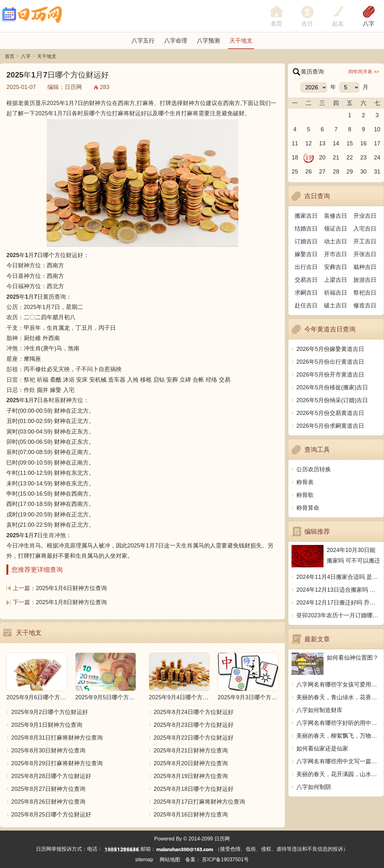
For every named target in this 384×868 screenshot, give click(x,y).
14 (336, 143)
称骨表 (305, 482)
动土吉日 (336, 241)
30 (364, 172)
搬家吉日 (306, 216)
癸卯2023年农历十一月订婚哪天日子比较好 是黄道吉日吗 (338, 615)
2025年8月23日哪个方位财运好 (194, 725)
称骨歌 (305, 495)
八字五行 (143, 41)
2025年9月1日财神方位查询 (47, 725)
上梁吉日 (336, 280)
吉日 (307, 24)
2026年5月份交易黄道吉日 (330, 413)
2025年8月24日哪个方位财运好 (194, 712)
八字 (369, 24)
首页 (10, 56)
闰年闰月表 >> (364, 72)
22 (350, 158)
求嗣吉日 (306, 293)
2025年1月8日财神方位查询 (71, 602)
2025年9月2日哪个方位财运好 (50, 712)
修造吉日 (365, 305)
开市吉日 (336, 254)
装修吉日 (336, 216)
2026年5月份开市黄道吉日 (330, 375)
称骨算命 (308, 508)
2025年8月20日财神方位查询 (191, 763)
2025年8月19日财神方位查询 (191, 776)
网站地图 (170, 860)
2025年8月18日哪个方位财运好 (194, 789)
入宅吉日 (365, 229)
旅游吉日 (365, 280)
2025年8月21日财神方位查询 (191, 750)
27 (322, 172)
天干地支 (241, 41)
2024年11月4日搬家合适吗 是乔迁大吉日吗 (338, 577)
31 (377, 172)
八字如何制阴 (314, 787)
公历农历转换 (314, 469)
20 (322, 158)
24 (377, 158)
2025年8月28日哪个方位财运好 (51, 776)
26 (308, 172)
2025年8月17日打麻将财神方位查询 (199, 802)
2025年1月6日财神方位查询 (71, 588)
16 (364, 143)
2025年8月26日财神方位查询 (48, 802)
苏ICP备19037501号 (226, 860)
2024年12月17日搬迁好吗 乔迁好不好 (338, 603)
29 (350, 172)
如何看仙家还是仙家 (322, 749)
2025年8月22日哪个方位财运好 (194, 738)
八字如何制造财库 (319, 710)
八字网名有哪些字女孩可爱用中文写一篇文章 (338, 685)
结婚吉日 (306, 229)
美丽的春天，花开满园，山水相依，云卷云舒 (338, 774)
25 (295, 172)
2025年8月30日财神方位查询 (48, 750)
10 (377, 129)
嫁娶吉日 (306, 254)
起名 (338, 24)
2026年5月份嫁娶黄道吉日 (330, 349)
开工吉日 (365, 241)
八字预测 (208, 41)
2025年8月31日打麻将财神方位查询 (57, 738)
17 (377, 143)
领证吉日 (336, 229)
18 (295, 158)
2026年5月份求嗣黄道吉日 (330, 426)
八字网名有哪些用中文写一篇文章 (338, 761)
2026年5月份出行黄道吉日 (330, 362)
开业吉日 (365, 216)
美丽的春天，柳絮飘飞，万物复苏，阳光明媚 (338, 736)
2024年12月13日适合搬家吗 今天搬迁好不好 (338, 590)
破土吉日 (336, 305)
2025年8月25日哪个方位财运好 (51, 815)
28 (336, 172)
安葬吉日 (336, 267)
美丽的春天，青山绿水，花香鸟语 (338, 697)
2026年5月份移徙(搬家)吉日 (332, 387)
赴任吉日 (306, 305)
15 (350, 143)
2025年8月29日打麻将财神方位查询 (57, 763)
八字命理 (176, 41)
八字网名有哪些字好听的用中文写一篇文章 (338, 723)
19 (308, 158)
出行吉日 (306, 267)
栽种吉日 (365, 267)
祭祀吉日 (365, 293)
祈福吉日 (336, 293)
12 (308, 143)
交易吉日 (306, 280)
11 (295, 143)
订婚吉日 (306, 241)
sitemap (144, 860)
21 (336, 158)
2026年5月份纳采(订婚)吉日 (332, 400)
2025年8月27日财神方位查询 (48, 789)
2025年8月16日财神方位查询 (191, 815)
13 (322, 143)
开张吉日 (365, 254)
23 (364, 158)
